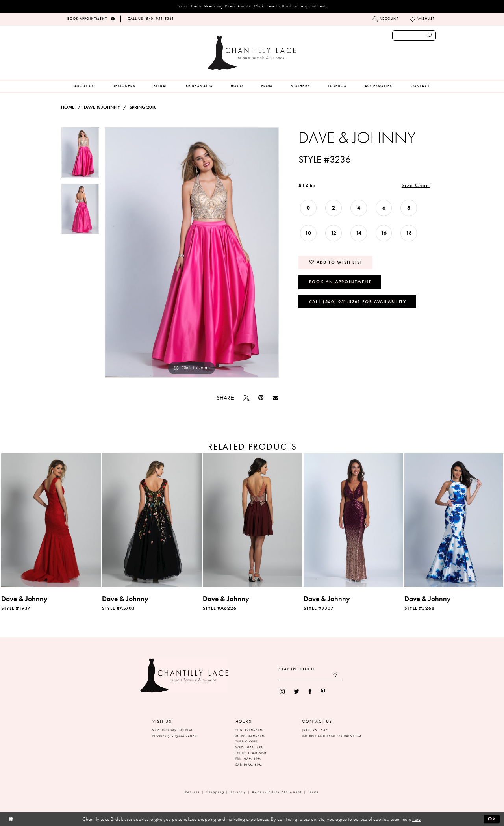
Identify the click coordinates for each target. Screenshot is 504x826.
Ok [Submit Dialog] (492, 819)
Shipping (215, 792)
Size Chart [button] (416, 185)
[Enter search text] (414, 35)
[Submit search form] (430, 35)
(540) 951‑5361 (316, 730)
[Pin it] (261, 398)
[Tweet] (246, 398)
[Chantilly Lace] (252, 53)
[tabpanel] (80, 155)
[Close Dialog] (11, 819)
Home (68, 107)
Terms (314, 792)
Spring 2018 (143, 107)
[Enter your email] (310, 676)
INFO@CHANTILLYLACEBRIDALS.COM (332, 736)
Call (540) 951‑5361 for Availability (358, 301)
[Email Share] (275, 398)
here (416, 819)
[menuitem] (84, 86)
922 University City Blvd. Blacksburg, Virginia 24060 (175, 733)
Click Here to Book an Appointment (290, 6)
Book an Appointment (340, 282)
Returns (193, 792)
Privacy (238, 792)
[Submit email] (336, 676)
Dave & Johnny (102, 107)
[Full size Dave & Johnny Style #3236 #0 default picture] (192, 252)
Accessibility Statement (277, 792)
